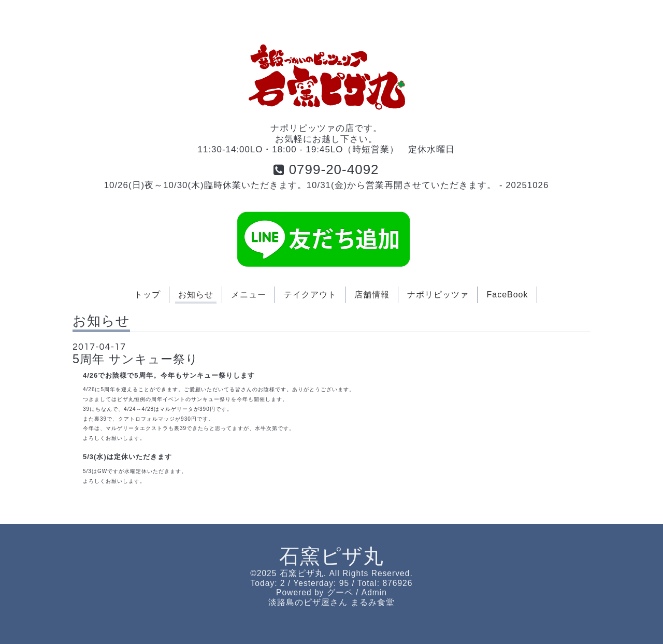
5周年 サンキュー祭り (135, 359)
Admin (374, 592)
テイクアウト (310, 295)
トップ (147, 295)
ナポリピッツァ (438, 295)
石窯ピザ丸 (331, 556)
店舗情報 (372, 295)
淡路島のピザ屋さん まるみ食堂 (331, 602)
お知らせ (196, 295)
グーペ (340, 592)
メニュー (249, 295)
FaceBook (507, 295)
